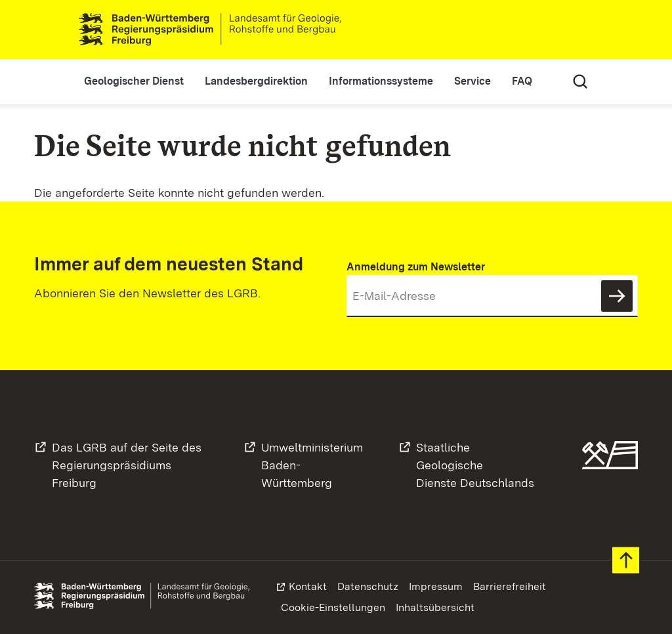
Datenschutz (368, 586)
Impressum (436, 586)
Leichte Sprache (543, 30)
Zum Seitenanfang (626, 560)
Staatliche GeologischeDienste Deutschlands (475, 465)
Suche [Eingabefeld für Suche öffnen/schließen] (580, 81)
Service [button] (472, 81)
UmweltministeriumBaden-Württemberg (312, 465)
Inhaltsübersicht (435, 607)
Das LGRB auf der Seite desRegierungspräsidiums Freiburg (127, 465)
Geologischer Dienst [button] (134, 81)
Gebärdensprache (580, 30)
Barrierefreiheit (510, 586)
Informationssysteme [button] (381, 81)
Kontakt (308, 586)
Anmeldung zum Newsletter (416, 267)
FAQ (522, 81)
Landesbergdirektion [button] (256, 81)
